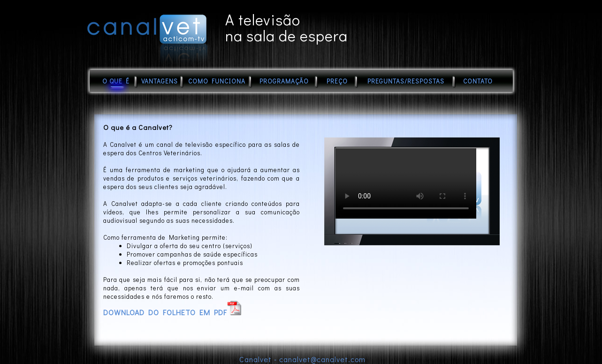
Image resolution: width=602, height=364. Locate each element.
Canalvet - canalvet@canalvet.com (302, 359)
